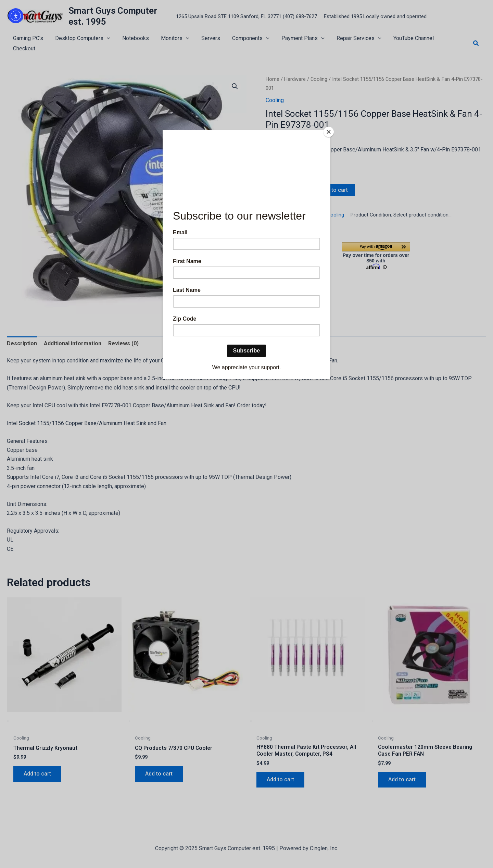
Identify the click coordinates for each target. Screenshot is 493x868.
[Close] (329, 132)
